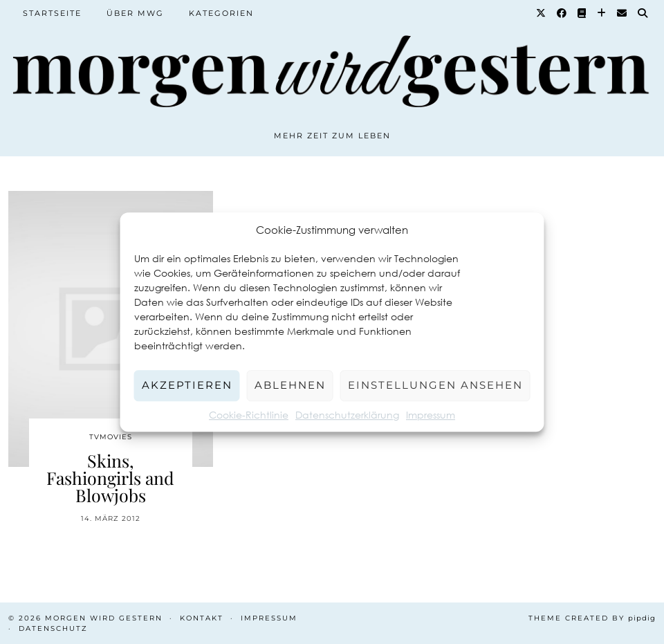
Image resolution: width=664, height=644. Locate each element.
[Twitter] (542, 13)
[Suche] (643, 13)
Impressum (431, 415)
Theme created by (592, 618)
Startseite (52, 13)
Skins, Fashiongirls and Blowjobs (110, 478)
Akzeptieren (187, 385)
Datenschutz (53, 628)
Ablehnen (290, 385)
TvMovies (111, 437)
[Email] (622, 13)
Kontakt (202, 618)
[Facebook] (562, 13)
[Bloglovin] (602, 13)
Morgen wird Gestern (104, 618)
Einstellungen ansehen (435, 385)
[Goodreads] (582, 13)
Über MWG (135, 13)
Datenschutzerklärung (347, 415)
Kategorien (221, 13)
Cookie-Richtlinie (249, 415)
